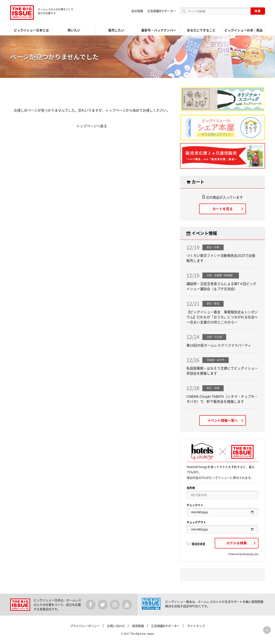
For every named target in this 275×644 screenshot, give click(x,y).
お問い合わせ (116, 626)
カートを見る (223, 209)
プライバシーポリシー (85, 626)
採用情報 (138, 626)
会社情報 (137, 11)
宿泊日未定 (196, 544)
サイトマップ (196, 626)
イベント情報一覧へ (223, 420)
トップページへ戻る (92, 126)
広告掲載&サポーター (162, 11)
